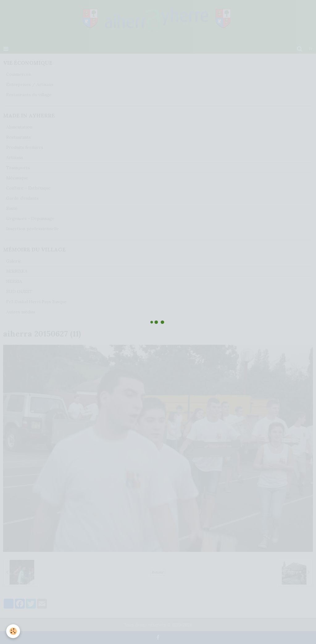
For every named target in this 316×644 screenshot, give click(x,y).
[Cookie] (13, 631)
